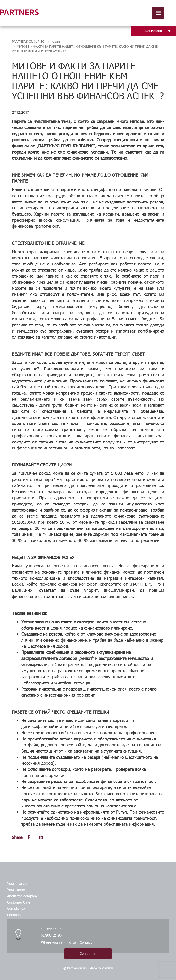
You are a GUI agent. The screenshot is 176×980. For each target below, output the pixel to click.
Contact (86, 942)
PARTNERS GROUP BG (28, 41)
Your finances (18, 883)
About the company (22, 896)
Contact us (88, 953)
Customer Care (19, 902)
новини (56, 41)
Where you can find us (58, 942)
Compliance (16, 908)
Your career (16, 890)
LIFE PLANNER (158, 31)
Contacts (14, 915)
